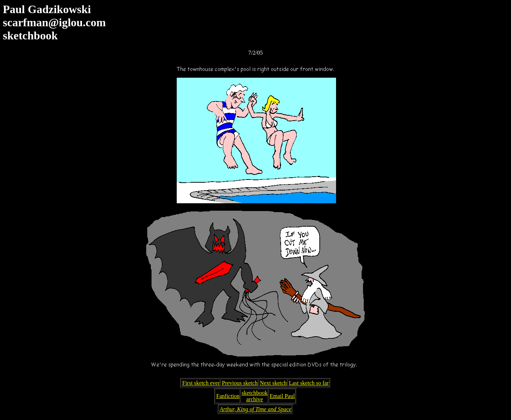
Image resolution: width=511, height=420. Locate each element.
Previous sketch (240, 383)
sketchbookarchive (255, 396)
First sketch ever (201, 383)
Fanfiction (228, 396)
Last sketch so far (309, 383)
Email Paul (282, 396)
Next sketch (273, 383)
